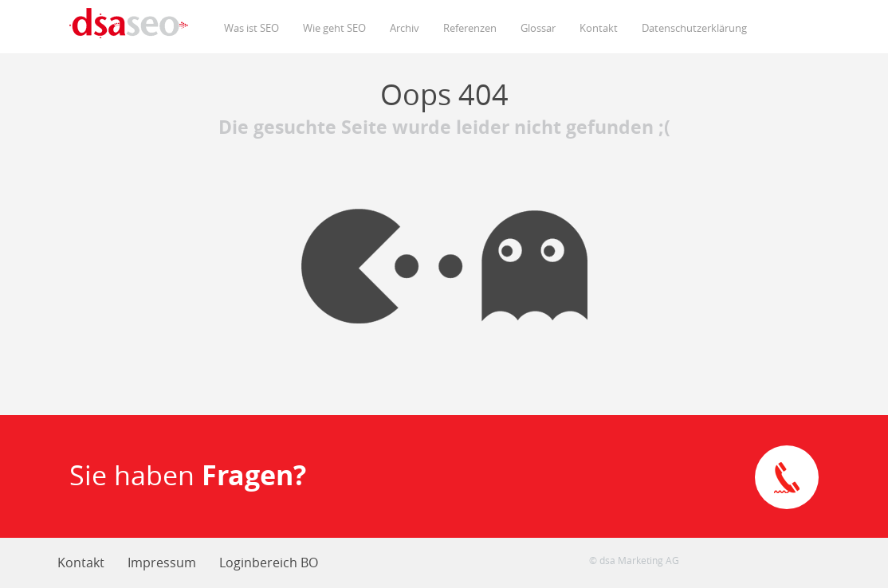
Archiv (405, 28)
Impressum (162, 563)
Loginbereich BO (269, 563)
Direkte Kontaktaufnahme (787, 477)
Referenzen (470, 28)
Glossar (538, 28)
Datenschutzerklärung (694, 28)
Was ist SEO (251, 28)
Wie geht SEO (334, 28)
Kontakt (599, 28)
